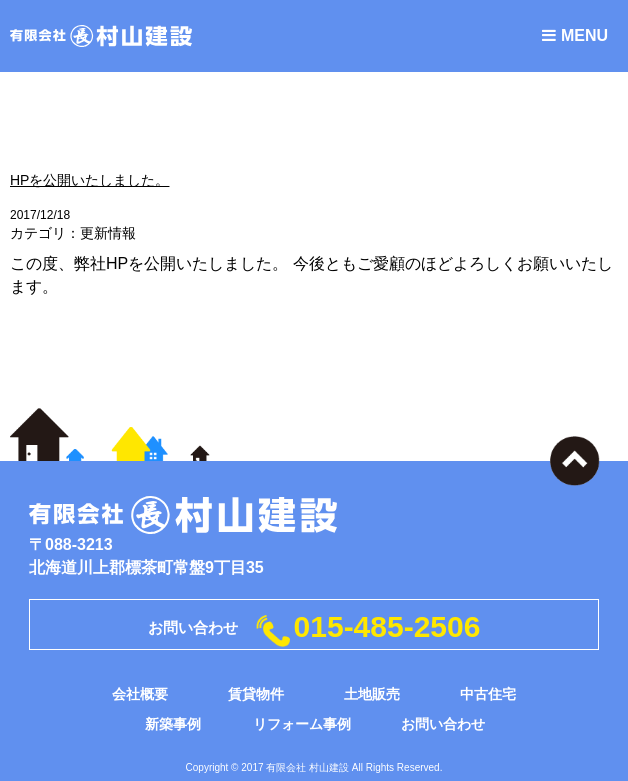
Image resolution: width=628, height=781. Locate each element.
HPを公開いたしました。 (89, 180)
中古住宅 (488, 694)
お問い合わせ (443, 724)
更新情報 (108, 233)
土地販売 (372, 694)
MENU (575, 35)
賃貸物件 (256, 694)
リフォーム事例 (302, 724)
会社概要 (140, 694)
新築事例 (173, 724)
